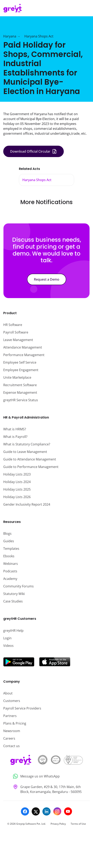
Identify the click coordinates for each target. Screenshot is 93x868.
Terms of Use (78, 824)
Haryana (10, 36)
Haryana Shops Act (39, 36)
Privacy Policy (58, 824)
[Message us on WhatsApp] (47, 776)
